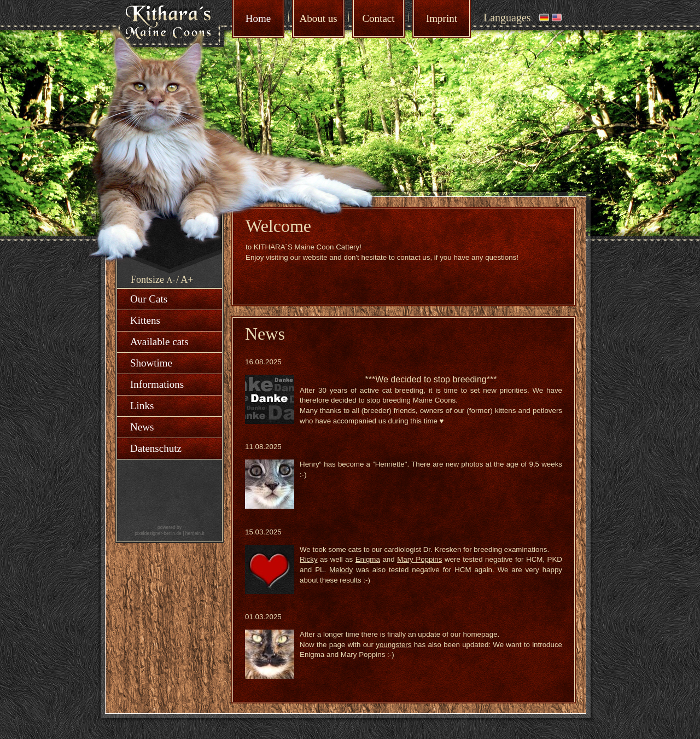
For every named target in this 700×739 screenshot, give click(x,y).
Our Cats (149, 299)
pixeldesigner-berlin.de (158, 533)
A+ (187, 280)
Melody (341, 570)
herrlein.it (195, 533)
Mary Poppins (419, 559)
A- (171, 280)
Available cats (159, 342)
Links (142, 406)
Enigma (368, 559)
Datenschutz (156, 448)
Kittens (145, 320)
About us (318, 18)
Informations (157, 384)
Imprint (442, 18)
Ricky (309, 559)
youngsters (393, 645)
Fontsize (147, 280)
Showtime (151, 363)
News (142, 427)
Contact (378, 18)
